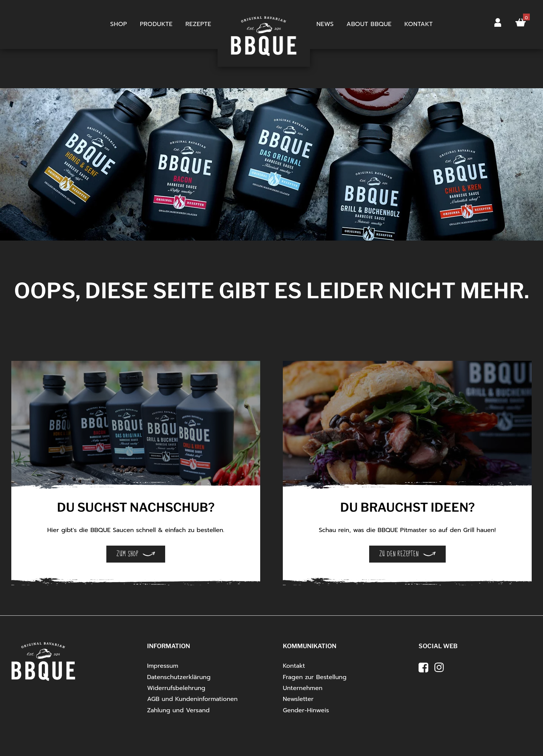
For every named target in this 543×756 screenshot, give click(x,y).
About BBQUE (369, 24)
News (325, 24)
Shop (119, 24)
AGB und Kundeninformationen (192, 699)
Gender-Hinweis (306, 710)
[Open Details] (136, 429)
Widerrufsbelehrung (176, 688)
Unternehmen (303, 688)
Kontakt (419, 24)
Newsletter (298, 699)
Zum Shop (127, 554)
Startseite (264, 25)
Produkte (156, 24)
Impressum (163, 666)
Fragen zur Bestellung (315, 677)
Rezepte (198, 24)
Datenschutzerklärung (179, 677)
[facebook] (423, 667)
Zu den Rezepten (399, 554)
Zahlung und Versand (178, 710)
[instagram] (439, 667)
